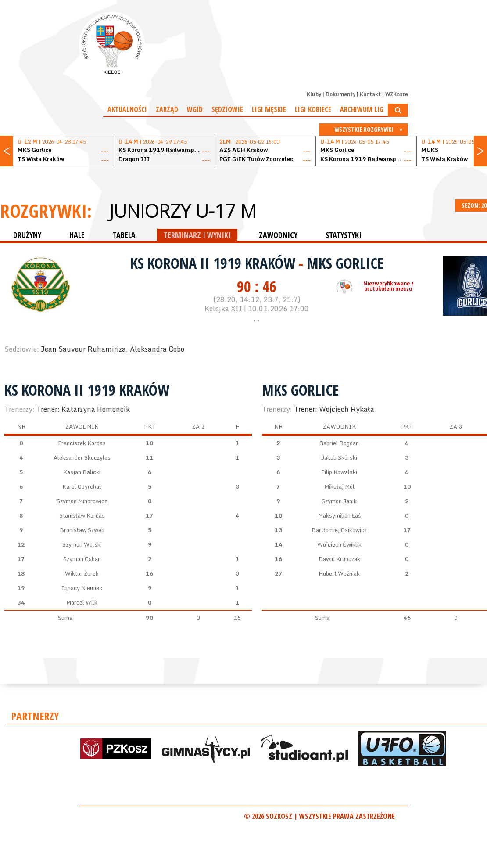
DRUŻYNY (27, 235)
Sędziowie (227, 109)
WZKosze (397, 94)
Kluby (314, 94)
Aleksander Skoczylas (82, 457)
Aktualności (127, 109)
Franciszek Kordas (82, 443)
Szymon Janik (339, 501)
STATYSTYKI (344, 235)
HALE (77, 235)
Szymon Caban (82, 559)
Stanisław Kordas (82, 515)
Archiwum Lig (362, 109)
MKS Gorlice (345, 263)
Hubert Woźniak (339, 573)
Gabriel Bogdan (339, 443)
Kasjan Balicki (82, 472)
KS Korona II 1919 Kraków (215, 263)
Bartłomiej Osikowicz (339, 530)
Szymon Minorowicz (82, 501)
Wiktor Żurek (82, 573)
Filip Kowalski (339, 472)
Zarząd (167, 109)
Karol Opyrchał (82, 486)
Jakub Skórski (339, 457)
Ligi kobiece (313, 109)
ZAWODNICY (278, 235)
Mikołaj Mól (339, 486)
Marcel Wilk (82, 602)
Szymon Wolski (82, 544)
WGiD (195, 109)
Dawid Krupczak (339, 559)
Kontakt (370, 94)
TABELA (124, 235)
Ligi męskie (269, 109)
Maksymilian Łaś (339, 515)
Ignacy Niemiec (82, 588)
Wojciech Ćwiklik (339, 544)
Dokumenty (340, 94)
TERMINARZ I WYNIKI (197, 235)
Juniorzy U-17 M (183, 211)
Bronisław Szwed (82, 530)
